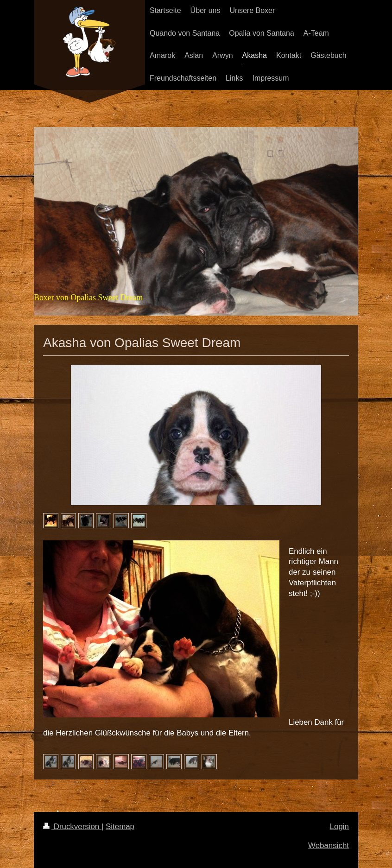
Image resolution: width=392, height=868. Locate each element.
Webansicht (329, 846)
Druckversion (72, 827)
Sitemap (120, 827)
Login (339, 827)
